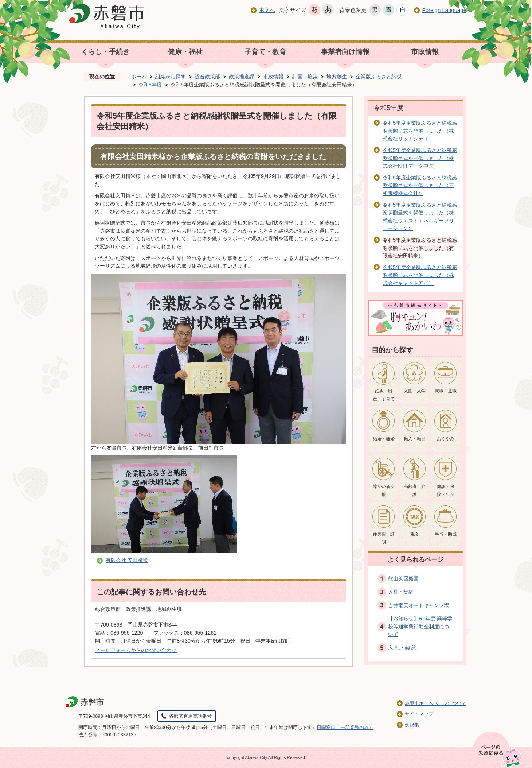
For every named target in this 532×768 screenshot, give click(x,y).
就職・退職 (446, 391)
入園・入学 (415, 391)
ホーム (139, 77)
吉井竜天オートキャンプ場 (419, 605)
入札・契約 (401, 592)
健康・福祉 (185, 52)
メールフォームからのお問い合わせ (136, 650)
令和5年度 (150, 85)
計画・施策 (305, 77)
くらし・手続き (105, 52)
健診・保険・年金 (446, 490)
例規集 (412, 725)
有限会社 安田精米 (127, 560)
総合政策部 (207, 77)
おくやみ (446, 439)
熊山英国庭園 (403, 578)
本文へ (267, 10)
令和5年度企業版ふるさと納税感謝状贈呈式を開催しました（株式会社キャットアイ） (420, 275)
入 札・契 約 (402, 648)
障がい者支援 (384, 490)
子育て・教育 (265, 52)
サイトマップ (419, 714)
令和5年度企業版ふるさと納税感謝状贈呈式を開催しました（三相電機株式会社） (420, 185)
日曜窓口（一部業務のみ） (345, 727)
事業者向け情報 (345, 52)
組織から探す (171, 77)
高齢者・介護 (415, 490)
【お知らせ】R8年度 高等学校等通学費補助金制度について (420, 626)
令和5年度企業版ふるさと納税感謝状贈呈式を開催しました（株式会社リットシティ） (420, 131)
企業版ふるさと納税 (379, 77)
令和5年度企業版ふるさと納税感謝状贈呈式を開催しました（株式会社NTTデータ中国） (420, 158)
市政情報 (425, 52)
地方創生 (337, 77)
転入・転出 (415, 439)
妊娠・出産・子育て (384, 395)
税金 (415, 534)
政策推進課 (242, 77)
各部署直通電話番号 (190, 716)
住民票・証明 (384, 538)
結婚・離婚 (384, 439)
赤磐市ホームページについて (436, 703)
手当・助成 (446, 534)
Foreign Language (444, 10)
